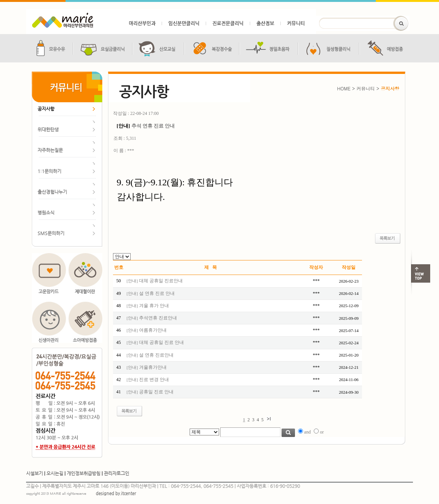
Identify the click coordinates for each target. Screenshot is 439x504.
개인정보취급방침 (84, 473)
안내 (132, 281)
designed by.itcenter (116, 493)
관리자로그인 (116, 473)
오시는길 (55, 473)
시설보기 (34, 473)
